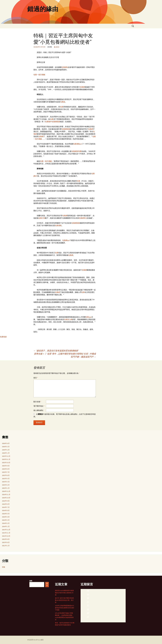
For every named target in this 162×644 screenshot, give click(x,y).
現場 (4, 567)
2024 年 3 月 (6, 520)
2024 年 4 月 (6, 517)
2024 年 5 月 (6, 514)
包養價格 (58, 225)
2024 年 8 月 (6, 504)
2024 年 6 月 (6, 510)
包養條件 (48, 122)
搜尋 (31, 581)
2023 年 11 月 (6, 533)
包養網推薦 (56, 122)
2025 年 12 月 (6, 456)
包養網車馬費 (76, 151)
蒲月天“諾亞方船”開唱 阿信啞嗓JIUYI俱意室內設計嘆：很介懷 (64, 600)
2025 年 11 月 (6, 459)
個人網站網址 (38, 410)
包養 (62, 107)
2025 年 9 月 (6, 466)
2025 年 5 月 (6, 479)
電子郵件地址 (39, 406)
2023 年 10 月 (6, 536)
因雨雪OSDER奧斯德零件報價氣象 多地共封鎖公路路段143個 (64, 593)
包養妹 (63, 102)
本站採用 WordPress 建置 (35, 640)
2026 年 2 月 (6, 450)
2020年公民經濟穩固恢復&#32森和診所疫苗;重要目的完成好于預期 (65, 608)
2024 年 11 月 (6, 494)
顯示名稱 (37, 402)
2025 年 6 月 (6, 475)
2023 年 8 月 (6, 542)
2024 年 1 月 (6, 526)
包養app (88, 317)
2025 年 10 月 (6, 463)
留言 (36, 378)
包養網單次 (83, 218)
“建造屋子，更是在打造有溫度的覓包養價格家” (56, 351)
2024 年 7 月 (6, 507)
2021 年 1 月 (6, 546)
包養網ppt (66, 240)
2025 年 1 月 (6, 488)
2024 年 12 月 (6, 491)
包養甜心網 (68, 319)
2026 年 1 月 (6, 453)
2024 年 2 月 (6, 523)
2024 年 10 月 (6, 498)
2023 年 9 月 (6, 539)
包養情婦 (3, 337)
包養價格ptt (78, 144)
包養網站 (65, 67)
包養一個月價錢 (39, 75)
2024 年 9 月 (6, 501)
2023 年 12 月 (6, 530)
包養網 (82, 87)
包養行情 (42, 218)
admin (57, 47)
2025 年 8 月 (6, 469)
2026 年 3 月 (6, 447)
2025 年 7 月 (6, 472)
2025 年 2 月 (6, 485)
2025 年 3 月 (6, 482)
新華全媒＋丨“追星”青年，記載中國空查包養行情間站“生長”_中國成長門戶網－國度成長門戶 (65, 355)
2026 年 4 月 (6, 443)
